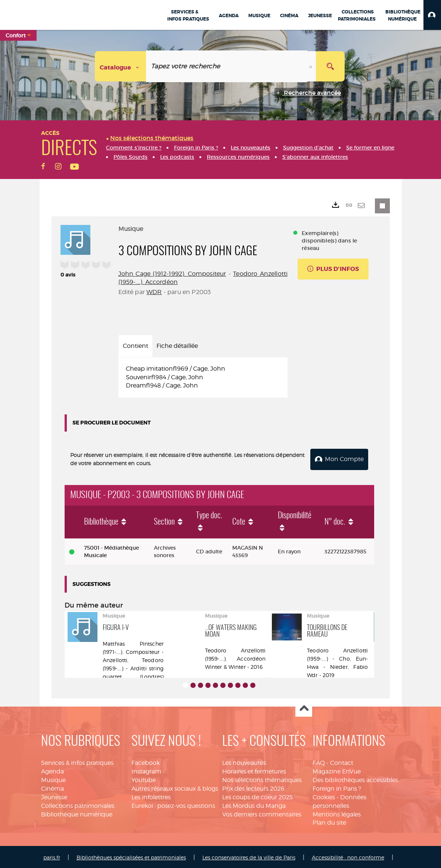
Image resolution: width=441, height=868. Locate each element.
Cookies (324, 796)
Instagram (146, 770)
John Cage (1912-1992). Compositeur (172, 274)
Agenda (52, 770)
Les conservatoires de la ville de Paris (249, 856)
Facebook (146, 762)
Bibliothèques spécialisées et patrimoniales (131, 856)
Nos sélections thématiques (262, 779)
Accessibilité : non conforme (348, 856)
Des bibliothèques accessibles (355, 779)
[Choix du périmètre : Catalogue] (121, 66)
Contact (342, 762)
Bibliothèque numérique (77, 813)
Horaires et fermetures (254, 770)
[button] (432, 15)
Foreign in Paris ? (337, 787)
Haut (304, 708)
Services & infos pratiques (77, 762)
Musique (53, 779)
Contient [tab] (136, 346)
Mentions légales (337, 813)
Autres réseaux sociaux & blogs (175, 787)
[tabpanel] (203, 378)
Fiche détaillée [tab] (177, 346)
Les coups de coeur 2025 (257, 796)
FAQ (319, 762)
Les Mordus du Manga (254, 804)
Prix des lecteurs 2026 (253, 787)
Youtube (144, 779)
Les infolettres (151, 796)
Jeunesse (54, 796)
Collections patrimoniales (78, 804)
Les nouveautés (244, 762)
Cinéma (52, 787)
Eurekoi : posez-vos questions (173, 804)
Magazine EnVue (337, 770)
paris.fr (52, 856)
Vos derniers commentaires (262, 813)
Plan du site (329, 821)
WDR (154, 292)
